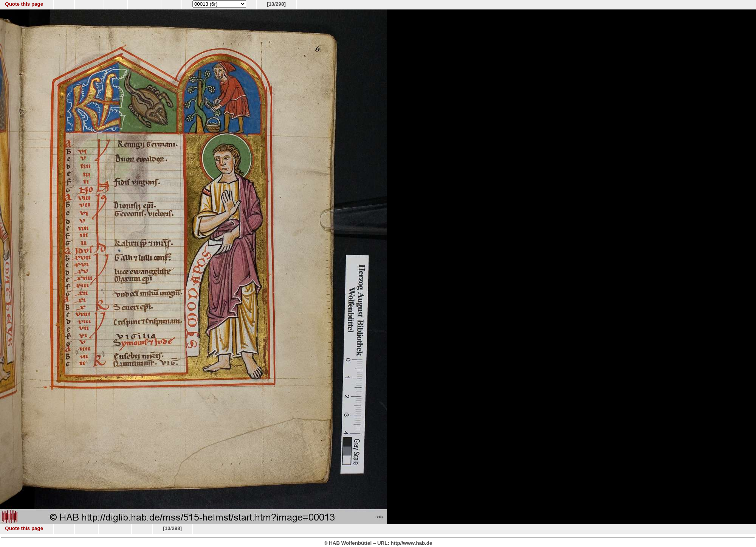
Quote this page (24, 4)
